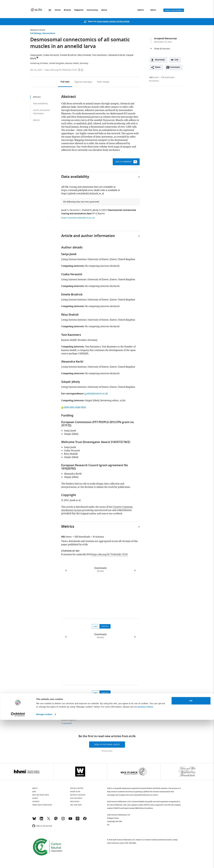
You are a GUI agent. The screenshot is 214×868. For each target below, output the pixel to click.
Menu (50, 10)
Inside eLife (75, 792)
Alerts (153, 10)
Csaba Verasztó (51, 55)
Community (92, 10)
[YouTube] (70, 820)
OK (191, 849)
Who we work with (41, 795)
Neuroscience (49, 34)
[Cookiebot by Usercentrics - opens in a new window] (18, 863)
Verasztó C (75, 210)
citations (154, 81)
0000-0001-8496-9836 (74, 407)
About (104, 10)
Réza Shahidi (84, 55)
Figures (83, 82)
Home (58, 10)
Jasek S (65, 210)
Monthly (105, 626)
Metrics (36, 120)
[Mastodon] (56, 820)
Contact (36, 802)
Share (158, 67)
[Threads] (78, 820)
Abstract (37, 97)
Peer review (103, 82)
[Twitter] (49, 820)
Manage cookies (44, 863)
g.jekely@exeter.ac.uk (96, 394)
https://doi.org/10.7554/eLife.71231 (61, 70)
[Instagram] (63, 820)
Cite (176, 60)
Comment (176, 68)
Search (141, 10)
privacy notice (146, 855)
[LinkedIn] (41, 820)
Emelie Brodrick (68, 55)
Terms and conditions (42, 805)
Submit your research (174, 10)
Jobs (34, 792)
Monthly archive (78, 795)
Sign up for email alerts (107, 745)
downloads (168, 77)
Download (160, 60)
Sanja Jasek (36, 55)
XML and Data (76, 805)
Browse (67, 10)
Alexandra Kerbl (117, 55)
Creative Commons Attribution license (158, 840)
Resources (75, 802)
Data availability (40, 104)
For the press (76, 798)
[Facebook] (85, 820)
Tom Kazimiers (100, 55)
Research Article (38, 30)
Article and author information (41, 112)
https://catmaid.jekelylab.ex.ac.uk (78, 218)
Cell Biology (36, 34)
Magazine (79, 10)
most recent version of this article (113, 22)
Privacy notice (107, 751)
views (154, 77)
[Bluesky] (34, 820)
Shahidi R (87, 210)
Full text (65, 82)
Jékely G (97, 210)
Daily (96, 626)
